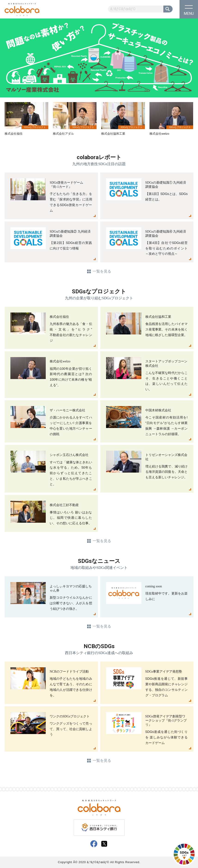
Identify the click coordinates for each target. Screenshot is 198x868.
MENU (189, 11)
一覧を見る (102, 271)
